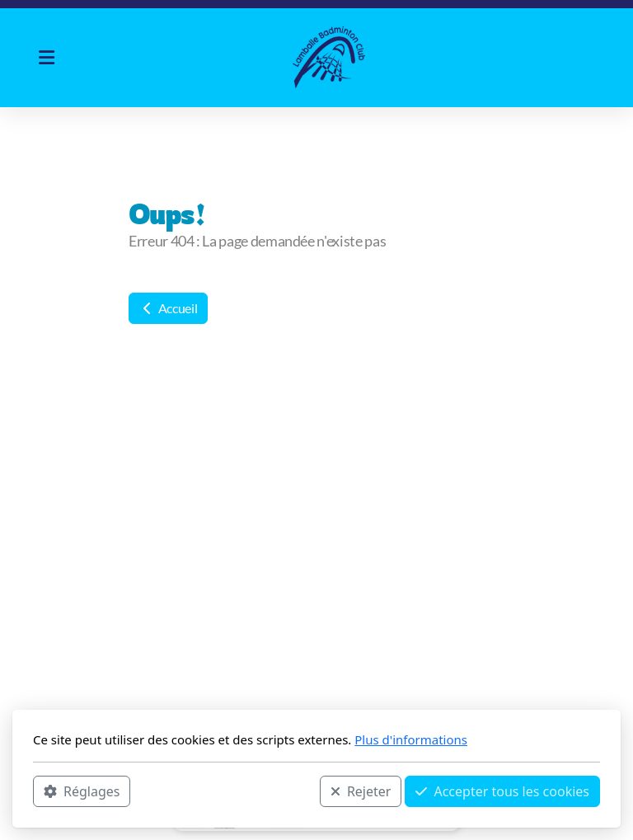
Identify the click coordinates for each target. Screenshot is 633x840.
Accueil (168, 308)
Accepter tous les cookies (502, 791)
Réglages (82, 791)
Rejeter (361, 791)
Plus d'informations (411, 739)
